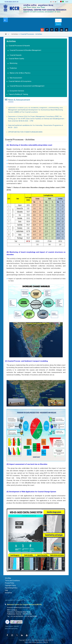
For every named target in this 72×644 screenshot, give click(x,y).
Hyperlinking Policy (11, 588)
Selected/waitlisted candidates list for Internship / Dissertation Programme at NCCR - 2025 (36, 127)
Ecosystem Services (17, 91)
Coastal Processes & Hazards (19, 46)
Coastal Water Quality (16, 59)
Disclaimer (8, 593)
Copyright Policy (10, 585)
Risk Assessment (16, 78)
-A (51, 2)
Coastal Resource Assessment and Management (27, 86)
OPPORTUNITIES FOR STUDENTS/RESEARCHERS (25, 132)
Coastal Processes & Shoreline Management (25, 50)
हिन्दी (67, 2)
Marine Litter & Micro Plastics (20, 73)
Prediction (13, 68)
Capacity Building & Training (18, 94)
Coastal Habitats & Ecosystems (20, 81)
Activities (15, 34)
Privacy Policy (10, 583)
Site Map (8, 578)
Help (6, 590)
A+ (56, 2)
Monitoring (13, 63)
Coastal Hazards (16, 55)
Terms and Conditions (12, 581)
